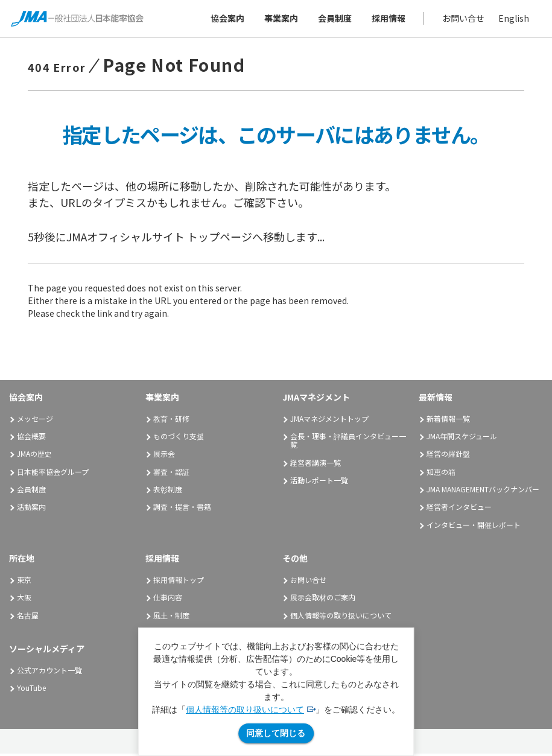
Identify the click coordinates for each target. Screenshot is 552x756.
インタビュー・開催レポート (474, 527)
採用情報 (387, 19)
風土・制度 (171, 618)
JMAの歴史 (34, 456)
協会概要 (31, 438)
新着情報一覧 (448, 421)
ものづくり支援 (179, 438)
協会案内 (226, 19)
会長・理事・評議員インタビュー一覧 (348, 443)
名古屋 (28, 618)
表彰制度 (168, 491)
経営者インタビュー (459, 510)
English (512, 19)
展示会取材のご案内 (323, 600)
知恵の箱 (441, 474)
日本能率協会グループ (53, 474)
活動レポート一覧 (319, 482)
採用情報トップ (179, 582)
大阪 (24, 600)
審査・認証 (171, 474)
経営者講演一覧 (316, 465)
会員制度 (334, 19)
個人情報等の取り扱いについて (245, 710)
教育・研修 (171, 421)
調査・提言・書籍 (182, 510)
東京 (24, 582)
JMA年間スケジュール (462, 438)
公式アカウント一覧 (49, 672)
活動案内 (36, 510)
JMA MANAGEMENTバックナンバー (483, 491)
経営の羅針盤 (448, 456)
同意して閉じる (276, 733)
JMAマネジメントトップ (329, 421)
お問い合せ (462, 19)
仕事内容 (168, 600)
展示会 (164, 456)
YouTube (31, 691)
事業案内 (280, 19)
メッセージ (35, 421)
